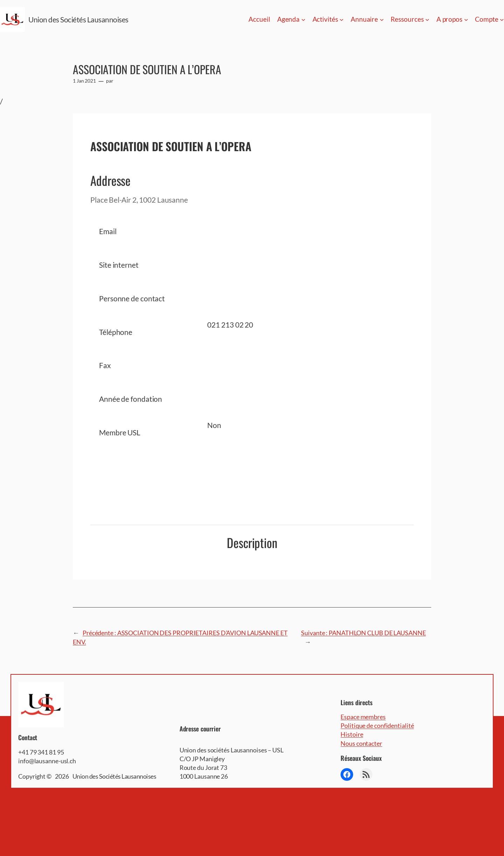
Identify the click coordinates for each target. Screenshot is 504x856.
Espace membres (363, 717)
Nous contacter (361, 743)
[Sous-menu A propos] (466, 20)
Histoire (352, 734)
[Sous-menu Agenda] (303, 20)
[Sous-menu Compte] (502, 20)
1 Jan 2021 (84, 81)
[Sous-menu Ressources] (427, 20)
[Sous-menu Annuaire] (382, 20)
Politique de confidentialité (377, 725)
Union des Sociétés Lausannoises (78, 19)
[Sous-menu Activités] (342, 20)
